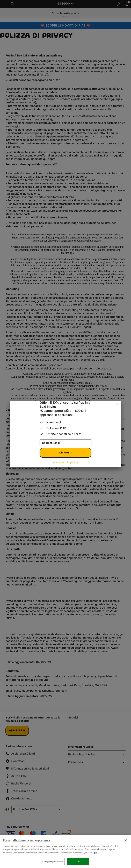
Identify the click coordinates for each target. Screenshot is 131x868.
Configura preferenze (52, 862)
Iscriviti (65, 453)
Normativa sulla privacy (66, 462)
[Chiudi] (118, 404)
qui (95, 853)
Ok (78, 862)
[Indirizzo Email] (65, 443)
